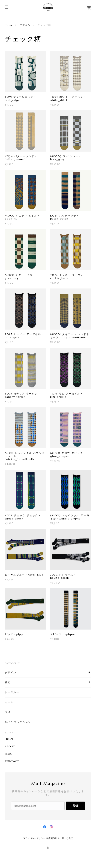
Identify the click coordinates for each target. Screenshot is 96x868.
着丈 (8, 682)
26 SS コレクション (18, 722)
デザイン (25, 25)
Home (9, 25)
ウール (9, 702)
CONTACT (12, 761)
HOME (9, 739)
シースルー (12, 692)
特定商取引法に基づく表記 (60, 838)
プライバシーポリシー (34, 838)
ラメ (8, 712)
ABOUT (10, 746)
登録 (75, 806)
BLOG (9, 754)
